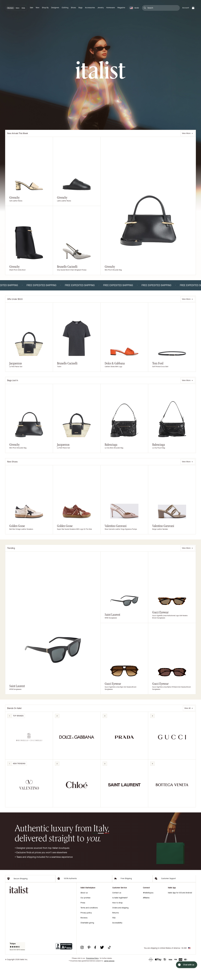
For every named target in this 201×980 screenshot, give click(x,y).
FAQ (114, 933)
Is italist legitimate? (120, 913)
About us (84, 908)
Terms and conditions (89, 923)
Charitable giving (87, 938)
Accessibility (117, 938)
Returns (115, 928)
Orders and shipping (120, 923)
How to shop (117, 918)
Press (83, 918)
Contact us (117, 908)
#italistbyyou (148, 908)
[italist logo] (100, 70)
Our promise (85, 913)
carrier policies (109, 976)
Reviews (84, 933)
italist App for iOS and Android (180, 908)
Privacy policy (86, 928)
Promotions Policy (92, 974)
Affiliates (146, 913)
